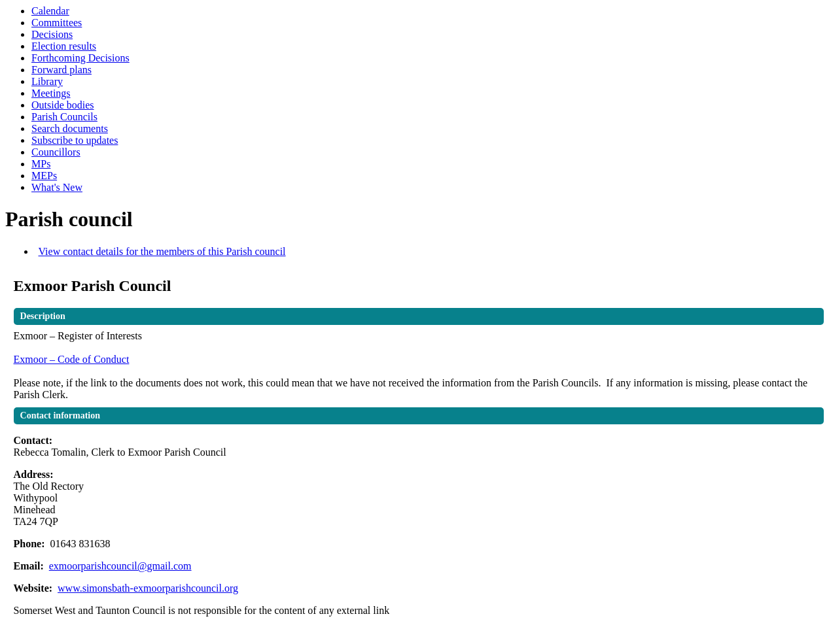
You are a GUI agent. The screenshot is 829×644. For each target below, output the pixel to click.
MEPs (44, 176)
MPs (41, 164)
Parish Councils (64, 117)
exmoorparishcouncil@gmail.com (120, 566)
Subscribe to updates (75, 140)
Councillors (56, 152)
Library (47, 81)
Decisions (52, 34)
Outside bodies (63, 105)
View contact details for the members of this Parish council (162, 251)
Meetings (51, 93)
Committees (57, 23)
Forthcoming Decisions (80, 58)
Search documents (70, 128)
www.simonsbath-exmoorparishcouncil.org (148, 588)
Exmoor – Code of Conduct (72, 359)
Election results (64, 46)
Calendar (50, 11)
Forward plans (62, 70)
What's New (57, 187)
